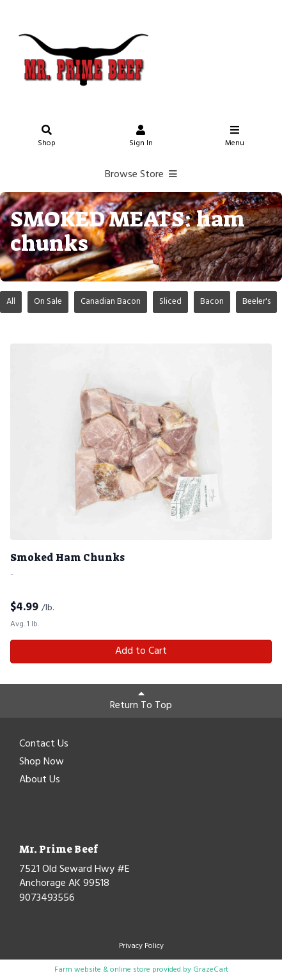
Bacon (212, 302)
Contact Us (44, 745)
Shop (47, 138)
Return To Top (141, 701)
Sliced (170, 302)
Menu (235, 138)
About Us (40, 780)
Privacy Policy (141, 946)
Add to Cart (141, 651)
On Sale (48, 302)
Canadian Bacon (111, 302)
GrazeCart (211, 970)
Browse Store (141, 175)
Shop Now (42, 763)
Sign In (141, 138)
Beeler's (256, 302)
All (11, 302)
